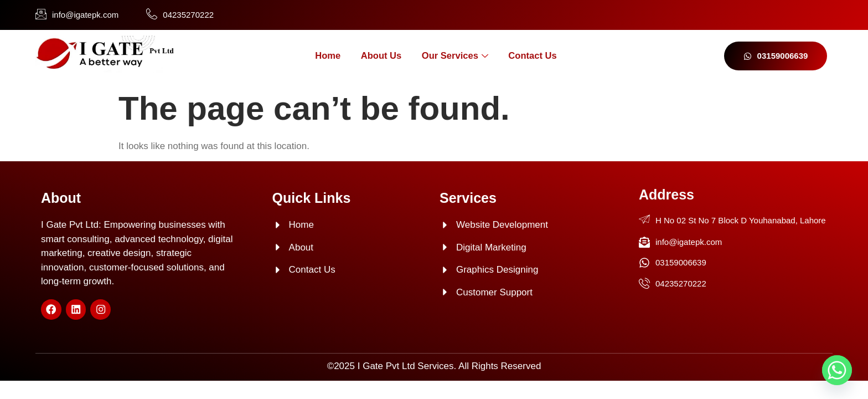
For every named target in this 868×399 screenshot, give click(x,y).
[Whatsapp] (837, 370)
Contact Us (540, 56)
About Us (378, 56)
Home (319, 56)
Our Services (456, 56)
